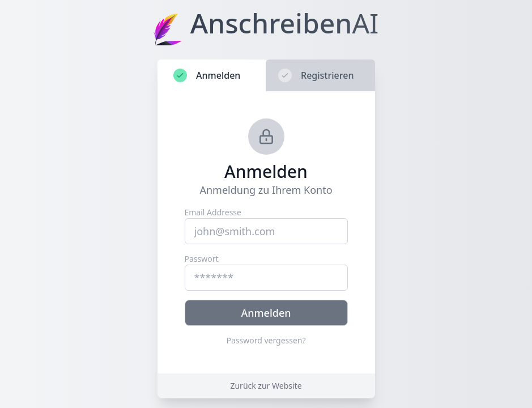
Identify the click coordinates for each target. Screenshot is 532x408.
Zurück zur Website (266, 386)
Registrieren (316, 75)
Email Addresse (213, 212)
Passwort (202, 259)
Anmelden (207, 75)
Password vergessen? (266, 340)
